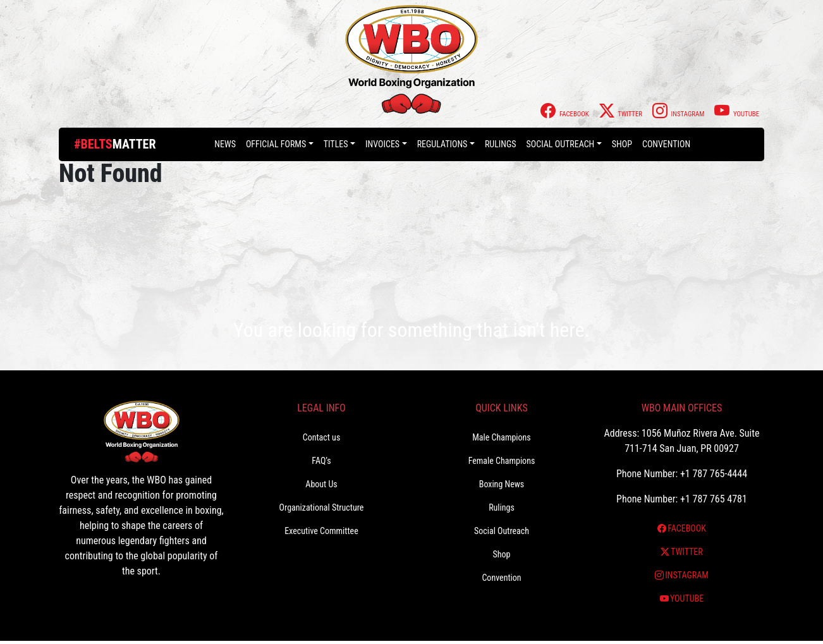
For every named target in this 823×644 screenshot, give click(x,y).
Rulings (501, 144)
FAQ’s (321, 461)
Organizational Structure (322, 507)
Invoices (382, 144)
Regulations (442, 144)
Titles (336, 144)
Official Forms (276, 144)
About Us (321, 484)
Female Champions (502, 461)
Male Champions (502, 437)
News (225, 144)
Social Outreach (561, 144)
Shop (622, 144)
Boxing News (502, 484)
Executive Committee (321, 531)
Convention (666, 144)
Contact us (322, 437)
